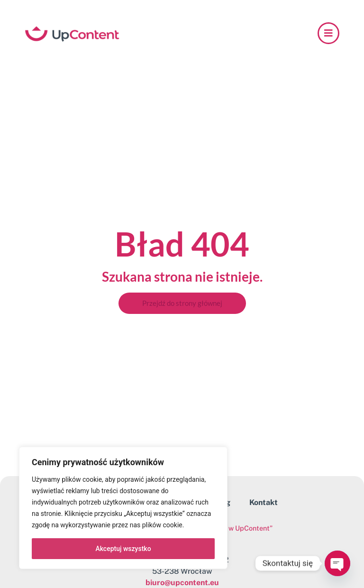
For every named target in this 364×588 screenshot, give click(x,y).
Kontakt (264, 502)
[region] (123, 508)
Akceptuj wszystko (123, 549)
